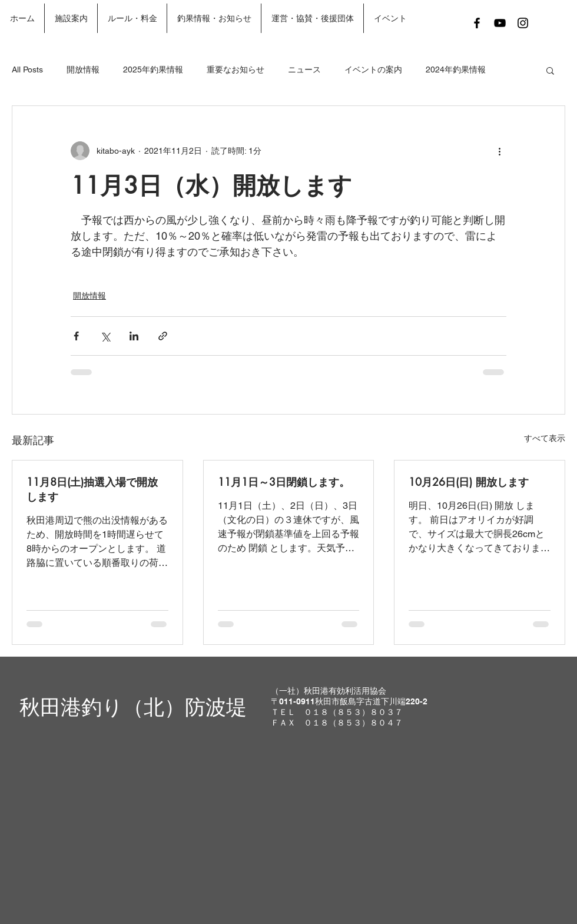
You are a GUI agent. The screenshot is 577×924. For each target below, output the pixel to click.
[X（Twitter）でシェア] (105, 336)
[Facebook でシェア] (76, 336)
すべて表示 (545, 438)
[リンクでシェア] (163, 336)
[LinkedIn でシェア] (134, 336)
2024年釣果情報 (456, 69)
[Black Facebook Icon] (477, 23)
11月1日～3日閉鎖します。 (284, 482)
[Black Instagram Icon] (523, 23)
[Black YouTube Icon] (500, 23)
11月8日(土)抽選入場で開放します (92, 489)
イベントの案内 (373, 69)
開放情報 (83, 69)
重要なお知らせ (236, 69)
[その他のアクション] (499, 151)
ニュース (304, 69)
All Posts (27, 69)
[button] (550, 70)
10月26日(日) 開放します (469, 482)
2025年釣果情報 (153, 69)
